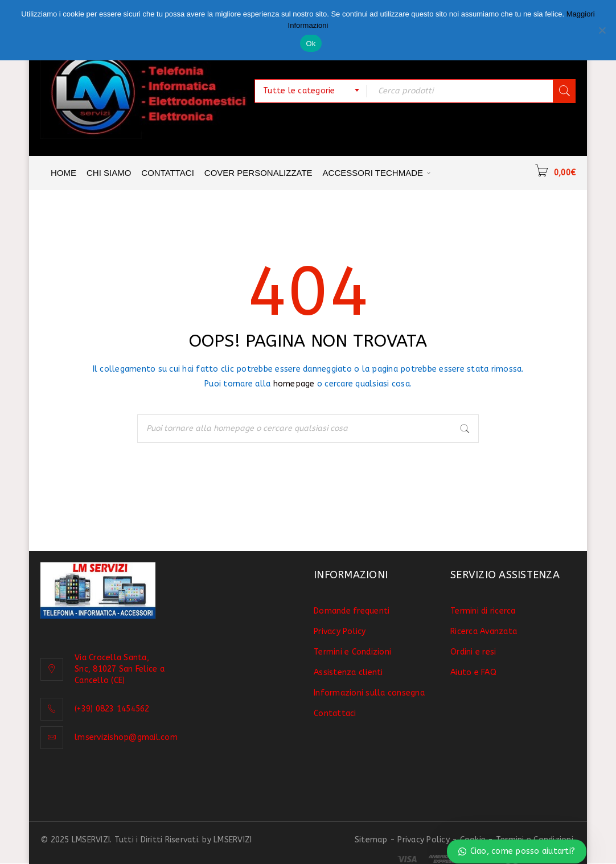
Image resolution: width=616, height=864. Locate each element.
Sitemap (371, 840)
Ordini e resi (473, 652)
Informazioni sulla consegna (369, 693)
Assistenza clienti (348, 672)
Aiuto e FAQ (473, 672)
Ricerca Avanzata (484, 631)
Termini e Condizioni (352, 652)
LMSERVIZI (233, 840)
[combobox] (311, 91)
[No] (602, 30)
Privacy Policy (340, 631)
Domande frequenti (352, 611)
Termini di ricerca (483, 611)
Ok (311, 44)
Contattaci (335, 713)
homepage (294, 384)
